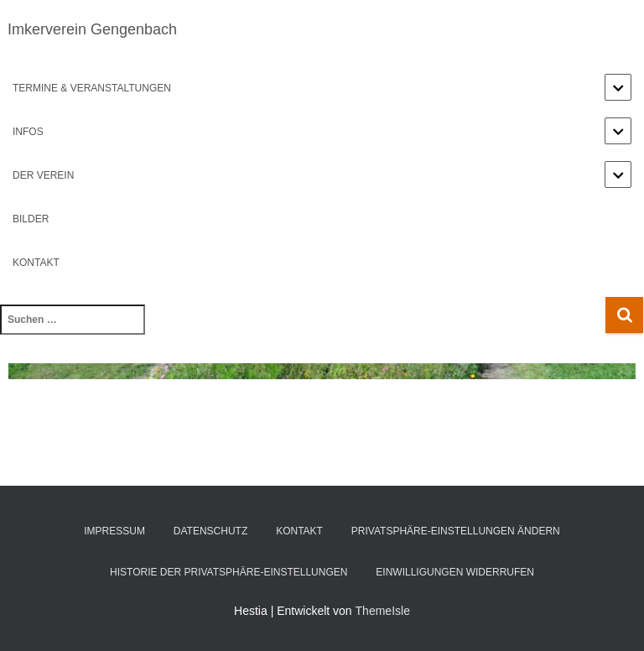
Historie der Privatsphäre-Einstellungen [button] (229, 572)
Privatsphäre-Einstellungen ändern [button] (456, 531)
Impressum (114, 531)
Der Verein (43, 175)
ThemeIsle (383, 611)
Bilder (31, 219)
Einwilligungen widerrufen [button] (455, 572)
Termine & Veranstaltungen (92, 88)
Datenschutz (210, 531)
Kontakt (36, 263)
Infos (28, 132)
